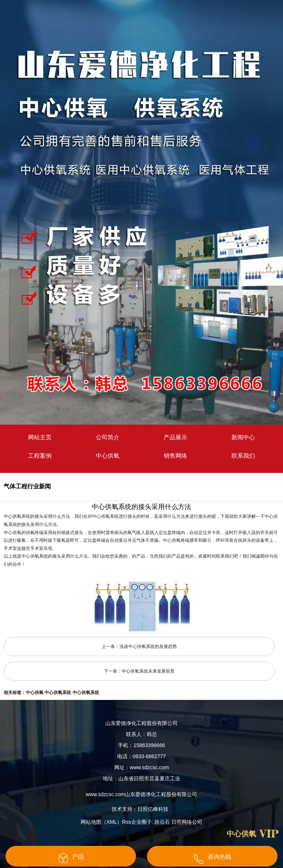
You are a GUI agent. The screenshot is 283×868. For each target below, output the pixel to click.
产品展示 (175, 437)
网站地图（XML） (102, 822)
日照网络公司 (187, 822)
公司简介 (108, 437)
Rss (127, 822)
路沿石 (162, 822)
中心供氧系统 (58, 693)
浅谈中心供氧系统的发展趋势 (148, 646)
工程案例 (40, 456)
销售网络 (175, 456)
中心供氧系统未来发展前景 (148, 671)
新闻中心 (243, 437)
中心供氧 (108, 456)
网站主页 (40, 437)
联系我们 (243, 456)
